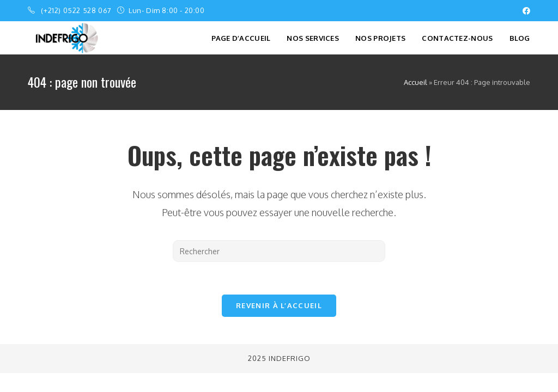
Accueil (416, 82)
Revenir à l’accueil (279, 305)
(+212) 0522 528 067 (77, 10)
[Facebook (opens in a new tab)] (525, 11)
